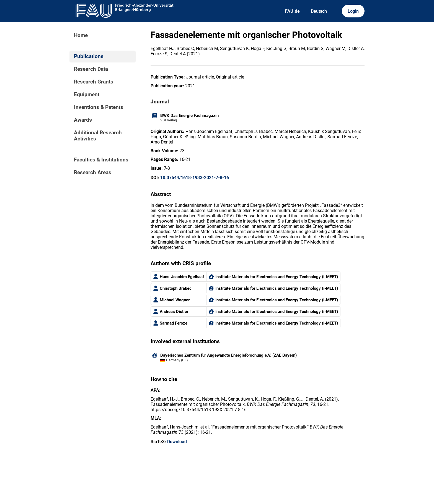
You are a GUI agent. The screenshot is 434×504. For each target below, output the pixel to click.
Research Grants (94, 82)
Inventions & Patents (99, 107)
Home (81, 35)
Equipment (87, 95)
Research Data (91, 69)
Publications (89, 56)
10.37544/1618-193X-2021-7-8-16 (195, 178)
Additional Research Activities (98, 136)
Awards (83, 120)
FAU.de (292, 11)
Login (353, 11)
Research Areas (93, 173)
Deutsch (319, 11)
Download (177, 442)
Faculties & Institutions (101, 160)
